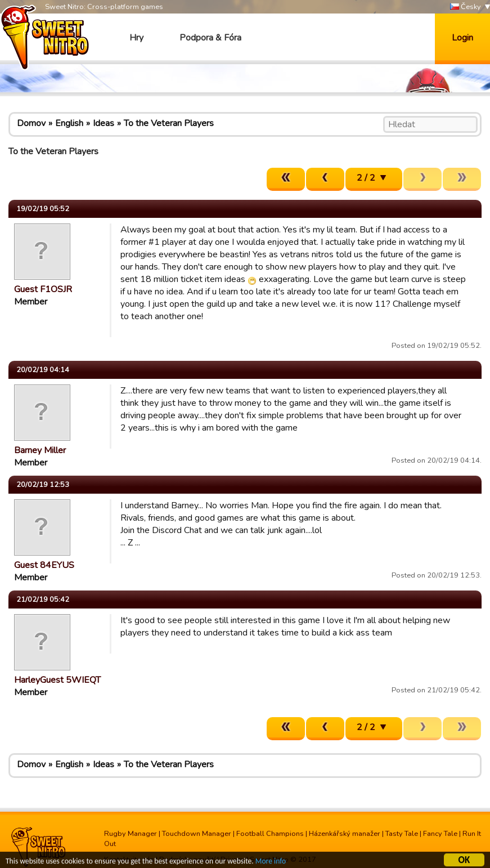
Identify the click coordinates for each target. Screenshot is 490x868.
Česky (466, 7)
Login (462, 38)
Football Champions (270, 834)
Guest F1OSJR (43, 289)
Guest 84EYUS (44, 565)
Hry (136, 38)
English (69, 123)
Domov (31, 123)
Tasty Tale (402, 834)
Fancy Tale (440, 834)
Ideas (104, 123)
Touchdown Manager (197, 834)
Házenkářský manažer (345, 834)
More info (271, 862)
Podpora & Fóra (210, 38)
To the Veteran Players (169, 123)
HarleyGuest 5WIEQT (57, 680)
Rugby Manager (131, 834)
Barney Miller (40, 450)
